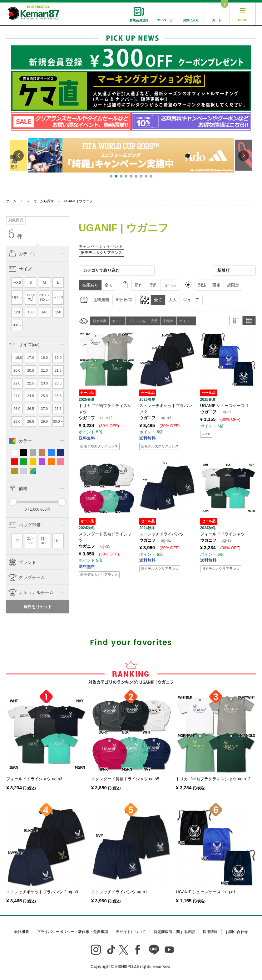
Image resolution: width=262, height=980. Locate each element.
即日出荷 (124, 300)
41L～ (58, 541)
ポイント (186, 321)
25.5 (58, 396)
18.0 (44, 358)
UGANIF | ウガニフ (78, 201)
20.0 (17, 370)
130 (31, 312)
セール (170, 285)
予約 (153, 285)
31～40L (44, 541)
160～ (17, 325)
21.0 (44, 370)
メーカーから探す (40, 201)
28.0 (17, 421)
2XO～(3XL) (44, 297)
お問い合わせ (237, 932)
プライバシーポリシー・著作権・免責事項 (72, 932)
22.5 (31, 383)
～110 (58, 297)
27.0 (44, 409)
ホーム (11, 201)
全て (109, 285)
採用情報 (210, 932)
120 (17, 312)
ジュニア (191, 300)
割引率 (168, 321)
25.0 (44, 396)
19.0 (58, 358)
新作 (139, 285)
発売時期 (100, 321)
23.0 (44, 383)
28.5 (31, 421)
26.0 (17, 409)
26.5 (31, 409)
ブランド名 (137, 321)
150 (58, 312)
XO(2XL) (31, 297)
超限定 (233, 285)
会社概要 (22, 932)
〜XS (17, 282)
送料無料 (101, 300)
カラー (117, 321)
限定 (216, 285)
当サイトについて (131, 932)
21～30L (31, 541)
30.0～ (58, 421)
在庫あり (90, 285)
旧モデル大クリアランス (101, 253)
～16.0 (17, 358)
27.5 (58, 409)
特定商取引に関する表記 (174, 932)
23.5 (58, 383)
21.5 (58, 370)
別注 (202, 285)
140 (44, 312)
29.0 (44, 421)
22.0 (17, 383)
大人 (173, 300)
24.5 (31, 396)
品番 (154, 321)
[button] (111, 176)
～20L (17, 541)
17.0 (31, 358)
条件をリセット (38, 607)
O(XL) (17, 297)
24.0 (17, 396)
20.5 (31, 370)
